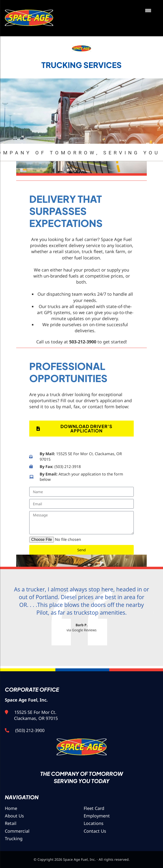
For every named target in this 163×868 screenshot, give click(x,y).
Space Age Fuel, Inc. (30, 18)
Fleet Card (94, 808)
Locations (94, 823)
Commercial (17, 831)
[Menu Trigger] (148, 10)
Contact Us (95, 831)
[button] (10, 613)
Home (11, 808)
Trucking (14, 838)
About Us (14, 816)
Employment (97, 816)
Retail (11, 823)
